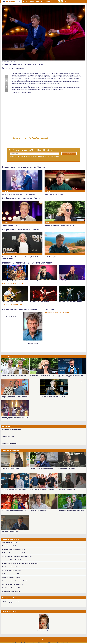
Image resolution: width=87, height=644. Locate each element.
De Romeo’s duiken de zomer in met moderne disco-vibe (15, 581)
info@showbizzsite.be (51, 643)
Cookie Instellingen (61, 643)
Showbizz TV (6, 357)
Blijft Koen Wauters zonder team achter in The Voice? (14, 549)
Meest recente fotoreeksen (10, 450)
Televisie (32, 1)
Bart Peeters (65, 313)
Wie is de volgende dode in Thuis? (10, 542)
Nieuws (25, 1)
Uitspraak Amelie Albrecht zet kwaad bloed (12, 577)
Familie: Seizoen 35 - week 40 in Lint (67, 469)
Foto (43, 1)
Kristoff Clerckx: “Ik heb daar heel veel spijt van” (13, 584)
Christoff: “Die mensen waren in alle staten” (12, 570)
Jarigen (48, 1)
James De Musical (49, 313)
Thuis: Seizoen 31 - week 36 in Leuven (67, 490)
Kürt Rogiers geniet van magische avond (11, 591)
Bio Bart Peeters (33, 343)
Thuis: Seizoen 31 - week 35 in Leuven (10, 532)
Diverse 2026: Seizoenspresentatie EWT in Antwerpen (42, 490)
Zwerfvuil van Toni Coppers (8, 437)
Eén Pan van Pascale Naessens (9, 440)
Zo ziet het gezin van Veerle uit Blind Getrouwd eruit (14, 567)
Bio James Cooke (12, 316)
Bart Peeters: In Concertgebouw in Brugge (40, 302)
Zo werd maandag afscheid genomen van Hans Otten (42, 375)
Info (32, 643)
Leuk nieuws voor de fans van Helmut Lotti (11, 560)
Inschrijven (69, 154)
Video (38, 1)
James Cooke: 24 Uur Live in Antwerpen (67, 281)
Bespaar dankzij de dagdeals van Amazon (11, 430)
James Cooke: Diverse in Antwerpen (38, 281)
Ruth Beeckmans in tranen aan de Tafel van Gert (13, 574)
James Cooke (58, 313)
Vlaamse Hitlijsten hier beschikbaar (10, 433)
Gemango (72, 643)
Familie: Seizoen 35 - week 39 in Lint (38, 511)
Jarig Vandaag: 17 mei (9, 612)
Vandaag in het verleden (9, 598)
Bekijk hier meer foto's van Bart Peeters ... (13, 304)
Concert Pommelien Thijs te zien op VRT (11, 588)
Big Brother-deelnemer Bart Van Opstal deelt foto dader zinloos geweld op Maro (20, 563)
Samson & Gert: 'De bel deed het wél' (30, 138)
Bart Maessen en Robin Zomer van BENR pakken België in (15, 375)
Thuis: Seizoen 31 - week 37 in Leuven (10, 469)
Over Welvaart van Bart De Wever (9, 444)
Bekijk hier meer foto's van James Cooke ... (13, 284)
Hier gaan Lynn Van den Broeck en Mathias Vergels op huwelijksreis (17, 556)
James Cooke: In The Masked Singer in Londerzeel (14, 281)
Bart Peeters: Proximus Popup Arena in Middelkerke (70, 302)
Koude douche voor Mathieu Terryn (10, 546)
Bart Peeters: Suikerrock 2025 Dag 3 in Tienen (13, 302)
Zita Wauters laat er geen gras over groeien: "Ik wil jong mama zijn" (17, 553)
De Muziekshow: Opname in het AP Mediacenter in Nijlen (71, 511)
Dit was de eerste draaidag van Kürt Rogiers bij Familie (53, 396)
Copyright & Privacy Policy (39, 643)
